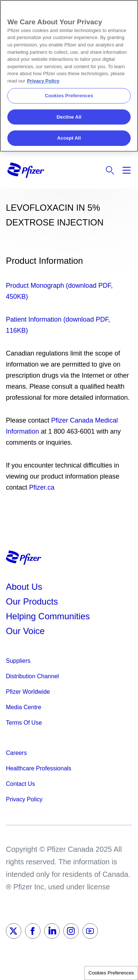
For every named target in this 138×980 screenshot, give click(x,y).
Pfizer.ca (42, 487)
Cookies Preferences (111, 973)
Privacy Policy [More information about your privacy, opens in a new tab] (43, 81)
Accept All (69, 138)
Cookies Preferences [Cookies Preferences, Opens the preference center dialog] (69, 96)
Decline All (69, 117)
